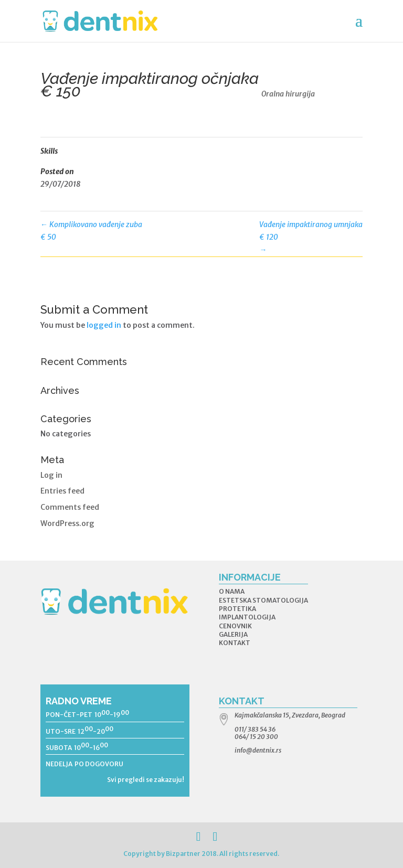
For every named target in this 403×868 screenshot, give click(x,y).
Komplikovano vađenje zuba (91, 232)
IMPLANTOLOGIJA (247, 617)
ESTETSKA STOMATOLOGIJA (263, 600)
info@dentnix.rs (258, 750)
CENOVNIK (235, 626)
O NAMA (232, 591)
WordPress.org (67, 523)
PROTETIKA (237, 609)
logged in (104, 325)
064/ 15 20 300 (256, 737)
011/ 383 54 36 (255, 729)
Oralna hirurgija (288, 94)
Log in (51, 475)
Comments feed (70, 507)
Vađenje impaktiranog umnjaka (311, 237)
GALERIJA (233, 634)
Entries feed (62, 491)
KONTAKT (235, 643)
